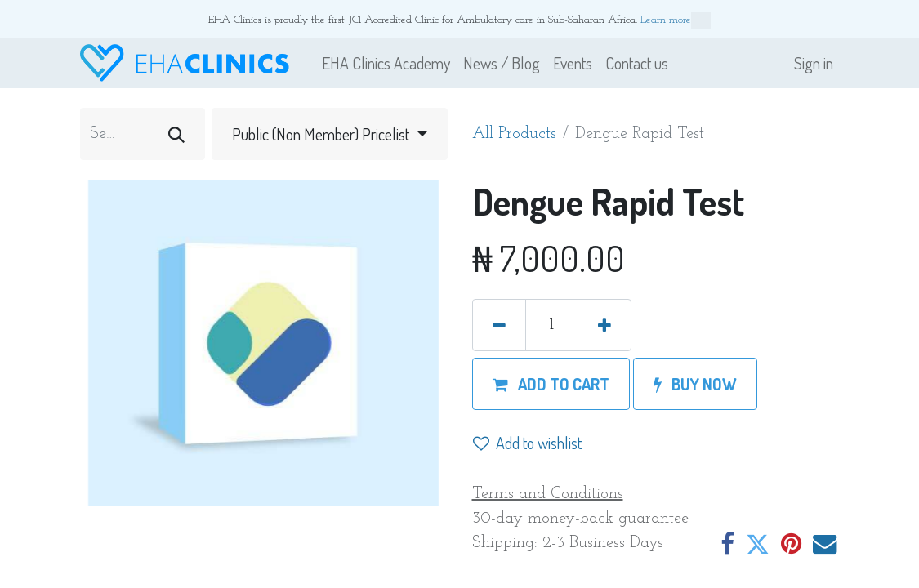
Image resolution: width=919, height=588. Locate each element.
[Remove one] (499, 325)
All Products (514, 134)
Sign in (814, 63)
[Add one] (604, 325)
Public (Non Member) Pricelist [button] (322, 134)
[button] (551, 384)
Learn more (676, 21)
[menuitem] (386, 63)
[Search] (176, 134)
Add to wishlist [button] (527, 443)
